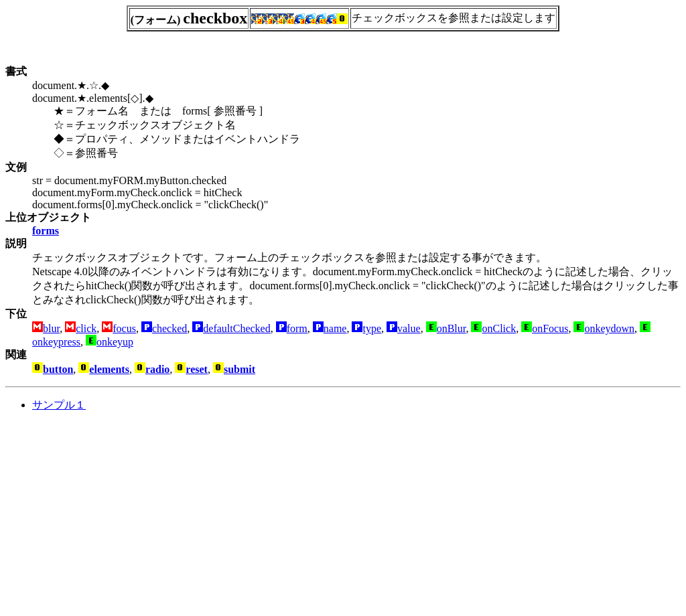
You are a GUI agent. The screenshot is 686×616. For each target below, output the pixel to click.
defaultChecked (236, 328)
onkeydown (609, 328)
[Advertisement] (118, 517)
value (409, 328)
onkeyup (115, 342)
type (372, 328)
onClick (499, 328)
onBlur (452, 328)
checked (169, 328)
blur (51, 328)
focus (124, 328)
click (86, 328)
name (335, 328)
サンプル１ (59, 405)
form (297, 328)
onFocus (550, 328)
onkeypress (56, 342)
